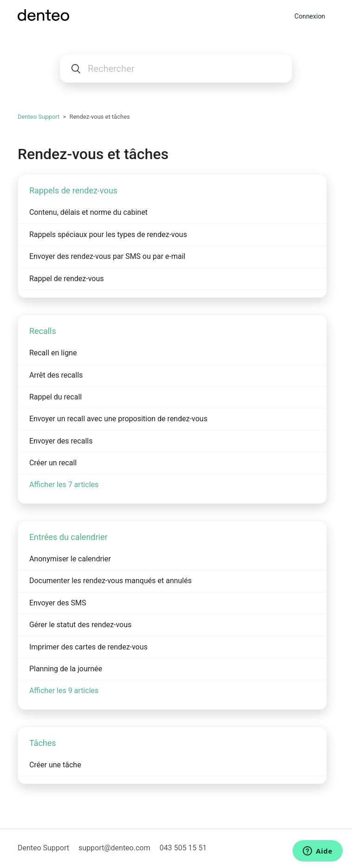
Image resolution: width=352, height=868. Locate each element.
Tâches (43, 743)
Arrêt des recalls (56, 375)
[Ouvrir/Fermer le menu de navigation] (285, 16)
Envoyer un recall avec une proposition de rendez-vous (118, 419)
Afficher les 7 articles (64, 485)
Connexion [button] (310, 16)
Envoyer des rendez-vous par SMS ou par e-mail (107, 256)
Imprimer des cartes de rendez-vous (88, 647)
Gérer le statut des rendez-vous (80, 625)
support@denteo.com (114, 848)
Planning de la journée (66, 669)
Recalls (43, 331)
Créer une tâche (55, 765)
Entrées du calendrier (68, 537)
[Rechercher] (176, 69)
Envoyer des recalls (61, 441)
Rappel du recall (55, 397)
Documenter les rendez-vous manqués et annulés (111, 581)
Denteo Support (39, 117)
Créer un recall (53, 463)
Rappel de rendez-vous (67, 279)
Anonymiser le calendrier (70, 559)
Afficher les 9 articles (64, 691)
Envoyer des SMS (58, 603)
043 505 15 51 (183, 848)
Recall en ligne (53, 353)
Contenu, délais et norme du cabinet (88, 212)
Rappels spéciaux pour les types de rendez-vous (108, 235)
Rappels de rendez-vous (73, 190)
